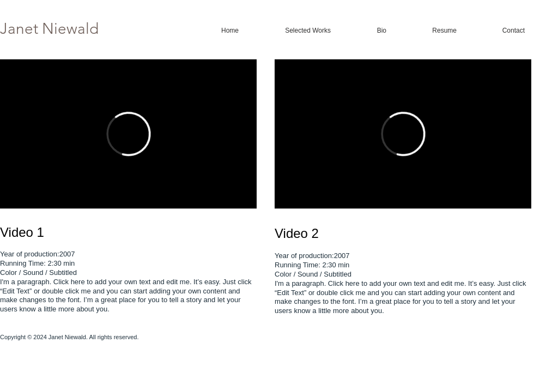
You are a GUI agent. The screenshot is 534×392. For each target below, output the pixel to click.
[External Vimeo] (128, 134)
